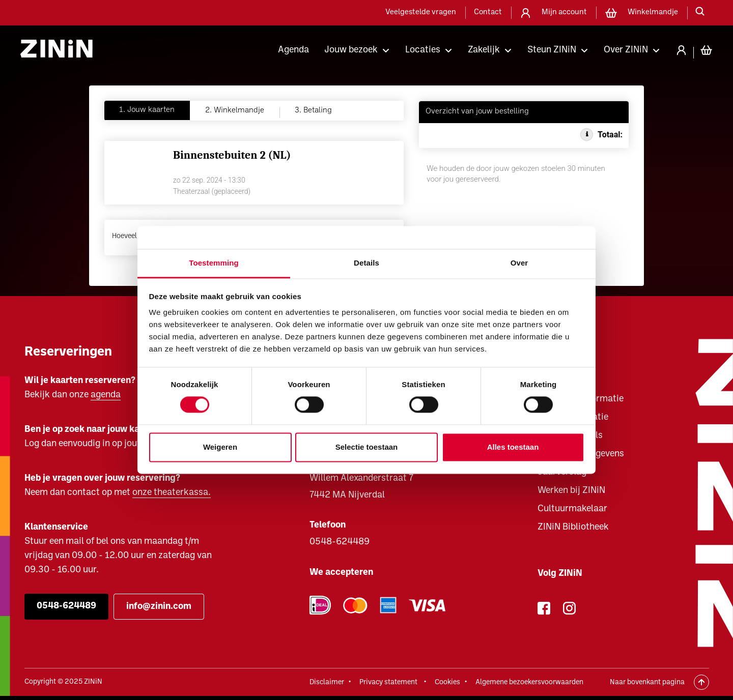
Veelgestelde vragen (421, 12)
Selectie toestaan (367, 447)
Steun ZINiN (552, 50)
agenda (106, 395)
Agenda (293, 50)
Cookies (447, 682)
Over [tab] (519, 263)
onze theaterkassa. (172, 493)
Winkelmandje (653, 12)
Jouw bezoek (351, 50)
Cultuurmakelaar (572, 509)
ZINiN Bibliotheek (573, 527)
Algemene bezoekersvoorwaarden (529, 682)
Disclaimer (327, 682)
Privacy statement (388, 682)
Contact (488, 12)
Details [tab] (366, 263)
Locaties (423, 50)
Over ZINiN (626, 50)
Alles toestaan (513, 447)
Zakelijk (484, 50)
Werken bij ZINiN (571, 491)
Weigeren (220, 447)
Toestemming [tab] (214, 263)
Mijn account (564, 12)
